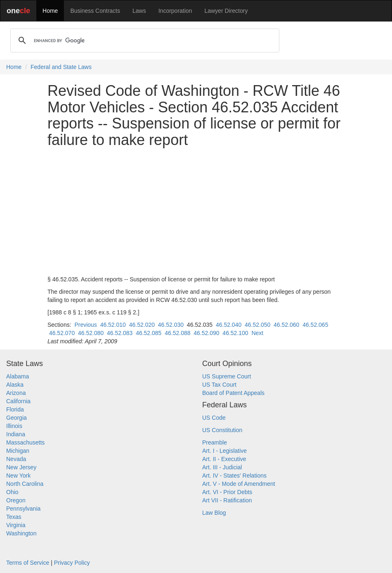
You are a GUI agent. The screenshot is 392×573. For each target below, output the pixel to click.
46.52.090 (206, 333)
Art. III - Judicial (222, 467)
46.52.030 (171, 325)
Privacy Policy (72, 563)
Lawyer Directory (226, 11)
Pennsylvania (23, 509)
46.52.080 (91, 333)
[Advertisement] (196, 212)
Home (50, 11)
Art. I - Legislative (224, 451)
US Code (214, 418)
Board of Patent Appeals (233, 393)
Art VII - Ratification (227, 500)
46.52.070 (62, 333)
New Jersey (21, 467)
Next (257, 333)
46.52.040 (229, 325)
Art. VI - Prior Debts (227, 492)
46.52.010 (113, 325)
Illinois (14, 426)
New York (18, 476)
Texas (14, 517)
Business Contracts (95, 11)
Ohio (12, 492)
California (18, 401)
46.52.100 (235, 333)
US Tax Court (219, 385)
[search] (144, 40)
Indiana (16, 434)
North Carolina (25, 484)
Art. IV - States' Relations (234, 476)
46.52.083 (120, 333)
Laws (139, 11)
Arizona (16, 393)
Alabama (18, 376)
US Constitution (222, 430)
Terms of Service (28, 563)
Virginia (16, 525)
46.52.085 (149, 333)
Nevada (16, 459)
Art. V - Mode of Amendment (239, 484)
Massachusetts (25, 442)
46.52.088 (177, 333)
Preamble (215, 442)
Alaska (15, 385)
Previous (85, 325)
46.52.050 (257, 325)
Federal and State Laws (61, 67)
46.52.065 (315, 325)
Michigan (18, 451)
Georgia (17, 418)
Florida (15, 409)
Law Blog (214, 513)
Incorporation (175, 11)
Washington (21, 533)
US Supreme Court (227, 376)
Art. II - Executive (224, 459)
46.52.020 (142, 325)
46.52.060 (286, 325)
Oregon (16, 500)
